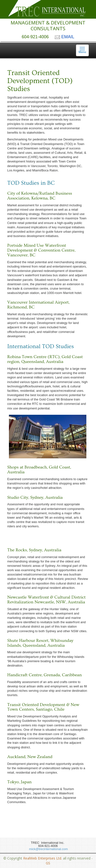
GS (48, 863)
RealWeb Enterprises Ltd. (43, 858)
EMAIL (65, 37)
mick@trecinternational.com (48, 849)
